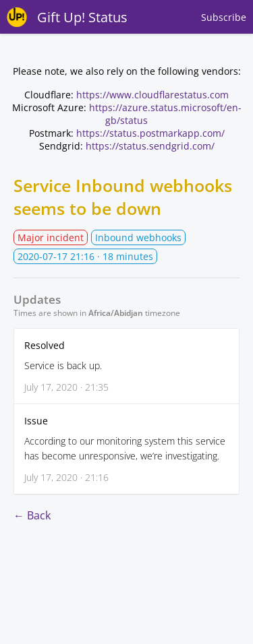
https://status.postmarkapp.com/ (150, 133)
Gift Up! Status (82, 17)
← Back (32, 515)
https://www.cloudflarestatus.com (152, 95)
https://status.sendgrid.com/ (150, 146)
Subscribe (224, 17)
